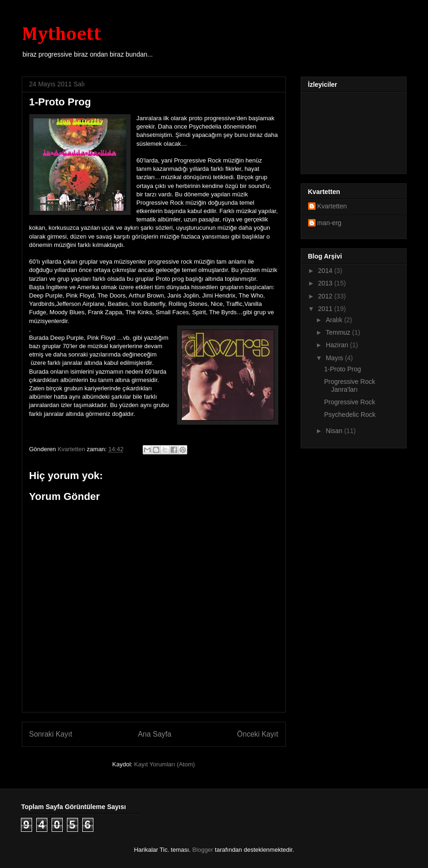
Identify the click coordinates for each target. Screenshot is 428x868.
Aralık (335, 320)
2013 (326, 283)
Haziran (338, 345)
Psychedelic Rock (350, 415)
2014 (326, 271)
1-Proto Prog (342, 369)
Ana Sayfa (155, 734)
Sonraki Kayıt (51, 734)
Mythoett (62, 35)
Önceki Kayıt (257, 734)
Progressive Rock (349, 402)
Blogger (203, 850)
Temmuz (339, 332)
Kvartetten (332, 206)
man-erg (329, 223)
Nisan (335, 431)
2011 (326, 309)
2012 (326, 296)
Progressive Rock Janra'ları (349, 385)
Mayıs (335, 358)
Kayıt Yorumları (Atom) (165, 764)
